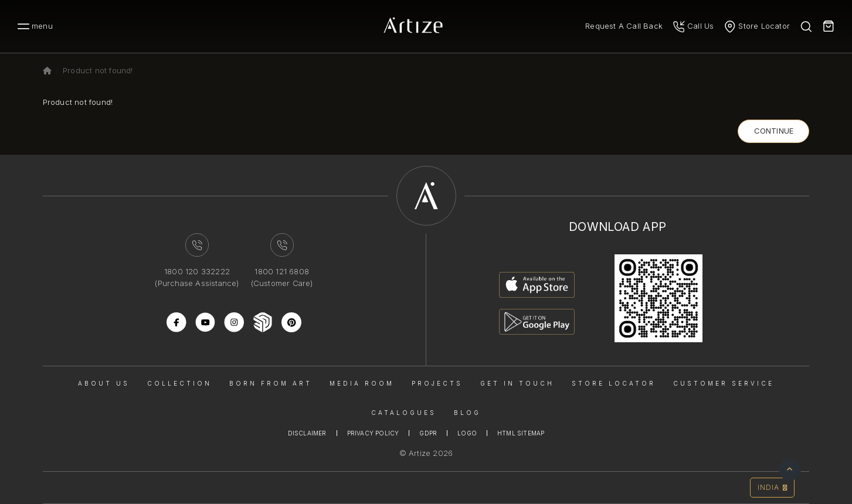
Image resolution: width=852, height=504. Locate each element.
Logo (467, 433)
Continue (774, 131)
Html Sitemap (521, 433)
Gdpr (428, 433)
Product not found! (98, 70)
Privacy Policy (373, 433)
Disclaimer (307, 433)
